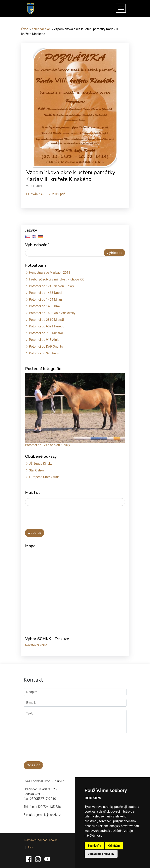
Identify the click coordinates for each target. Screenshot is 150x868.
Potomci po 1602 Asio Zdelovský (52, 313)
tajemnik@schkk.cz (47, 815)
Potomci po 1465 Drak (45, 306)
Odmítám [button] (114, 846)
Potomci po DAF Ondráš (46, 347)
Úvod (25, 29)
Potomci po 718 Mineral (46, 333)
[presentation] (55, 518)
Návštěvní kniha (36, 645)
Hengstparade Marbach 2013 (50, 273)
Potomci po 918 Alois (44, 340)
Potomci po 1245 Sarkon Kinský (51, 286)
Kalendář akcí (41, 29)
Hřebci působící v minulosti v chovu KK (56, 279)
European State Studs (44, 477)
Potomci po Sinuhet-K (44, 353)
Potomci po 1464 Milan (45, 300)
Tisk (30, 848)
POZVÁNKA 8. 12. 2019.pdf (46, 194)
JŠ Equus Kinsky (41, 464)
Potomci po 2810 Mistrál (46, 320)
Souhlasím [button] (95, 846)
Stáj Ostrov (37, 470)
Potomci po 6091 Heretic (47, 326)
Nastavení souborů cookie (41, 840)
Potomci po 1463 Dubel (45, 293)
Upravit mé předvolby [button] (101, 854)
